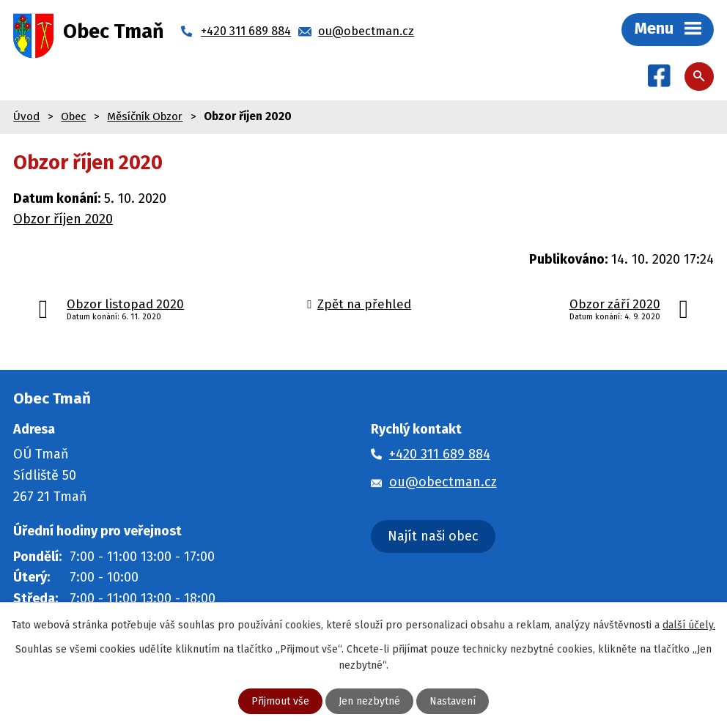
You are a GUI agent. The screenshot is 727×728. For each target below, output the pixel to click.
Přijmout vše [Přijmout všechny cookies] (280, 701)
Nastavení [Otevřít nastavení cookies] (453, 701)
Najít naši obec (433, 536)
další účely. (689, 625)
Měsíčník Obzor (145, 116)
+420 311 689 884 (440, 454)
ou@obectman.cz (443, 482)
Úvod (26, 116)
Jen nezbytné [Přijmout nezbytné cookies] (369, 701)
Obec (73, 116)
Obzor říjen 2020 (63, 219)
